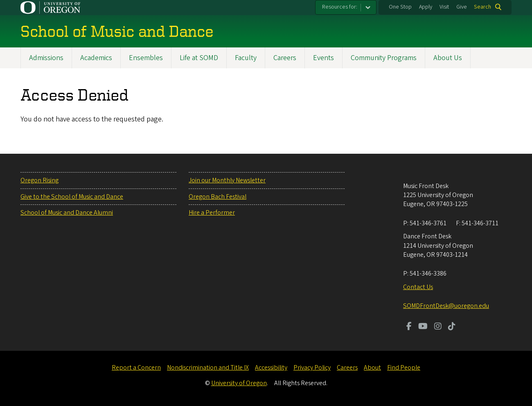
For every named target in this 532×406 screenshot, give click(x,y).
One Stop (400, 7)
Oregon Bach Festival (218, 197)
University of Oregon (239, 383)
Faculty (246, 58)
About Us (448, 58)
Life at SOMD (199, 58)
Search (482, 7)
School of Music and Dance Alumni (67, 213)
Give (462, 7)
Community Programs (384, 58)
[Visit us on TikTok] (452, 327)
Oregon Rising (39, 180)
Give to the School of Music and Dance (72, 197)
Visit (444, 7)
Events (323, 58)
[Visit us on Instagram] (438, 327)
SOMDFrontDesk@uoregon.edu (446, 306)
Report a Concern (136, 368)
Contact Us (418, 287)
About (372, 368)
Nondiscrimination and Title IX (208, 368)
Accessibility (271, 368)
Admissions (46, 58)
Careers (285, 58)
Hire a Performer (212, 213)
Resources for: (340, 7)
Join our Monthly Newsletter (227, 180)
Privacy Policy (312, 368)
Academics (96, 58)
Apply (426, 7)
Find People (404, 368)
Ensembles (146, 58)
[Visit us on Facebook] (409, 327)
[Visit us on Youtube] (423, 327)
